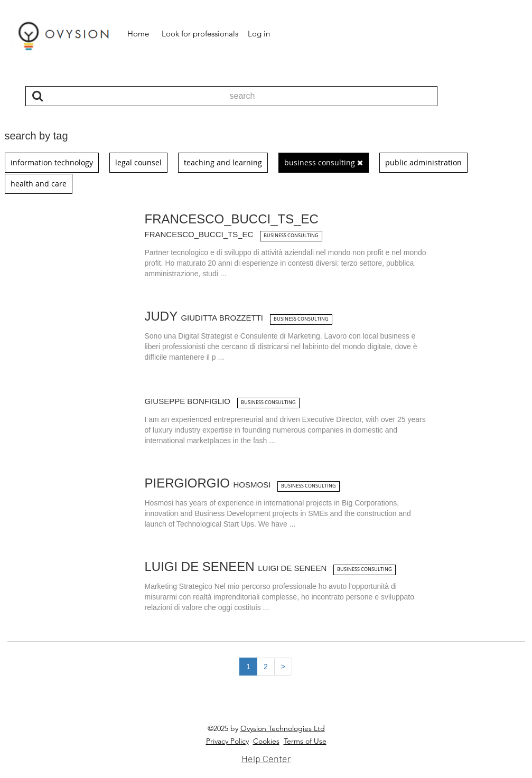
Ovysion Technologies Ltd (283, 728)
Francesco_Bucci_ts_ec (232, 226)
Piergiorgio (210, 483)
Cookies (266, 741)
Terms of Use (305, 741)
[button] (138, 34)
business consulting (291, 236)
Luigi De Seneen (237, 566)
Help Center (266, 758)
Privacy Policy (227, 741)
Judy (206, 316)
